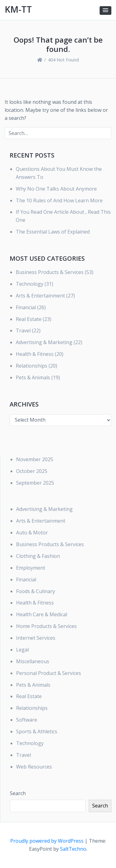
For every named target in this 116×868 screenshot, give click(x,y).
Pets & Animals (33, 377)
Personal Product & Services (49, 673)
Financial (26, 307)
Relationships (32, 366)
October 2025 (32, 471)
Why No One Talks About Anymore (56, 189)
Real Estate (29, 319)
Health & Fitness (35, 354)
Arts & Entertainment (40, 296)
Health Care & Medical (42, 614)
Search (18, 793)
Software (27, 720)
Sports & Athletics (37, 731)
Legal (22, 650)
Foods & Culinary (36, 591)
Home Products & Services (46, 626)
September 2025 (35, 483)
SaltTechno (73, 849)
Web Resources (34, 767)
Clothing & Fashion (38, 556)
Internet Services (36, 638)
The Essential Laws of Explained (53, 232)
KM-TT (18, 9)
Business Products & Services (50, 272)
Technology (30, 284)
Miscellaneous (33, 661)
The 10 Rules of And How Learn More (59, 200)
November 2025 (35, 459)
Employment (31, 568)
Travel (23, 331)
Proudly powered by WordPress (47, 841)
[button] (105, 11)
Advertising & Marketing (44, 342)
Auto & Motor (32, 533)
